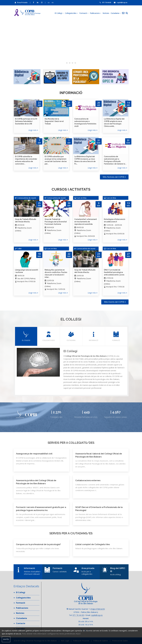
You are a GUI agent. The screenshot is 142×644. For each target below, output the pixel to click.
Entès (6, 639)
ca (49, 2)
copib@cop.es (121, 2)
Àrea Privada (21, 2)
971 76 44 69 (105, 2)
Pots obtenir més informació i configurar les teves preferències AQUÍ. (51, 634)
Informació (94, 336)
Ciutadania (116, 13)
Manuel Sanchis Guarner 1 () (86, 609)
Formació (84, 13)
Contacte (21, 623)
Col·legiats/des (71, 13)
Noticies (106, 13)
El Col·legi (59, 13)
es (53, 2)
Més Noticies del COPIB (114, 177)
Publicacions (96, 13)
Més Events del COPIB (115, 302)
